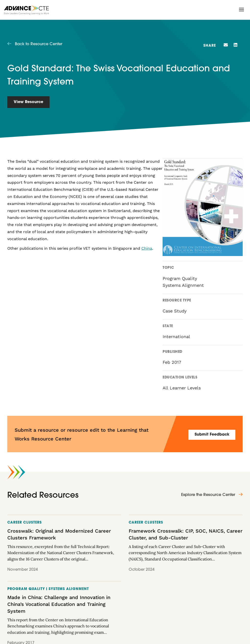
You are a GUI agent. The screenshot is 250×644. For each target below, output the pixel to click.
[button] (241, 10)
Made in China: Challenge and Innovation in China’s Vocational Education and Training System (59, 604)
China (147, 248)
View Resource (28, 102)
